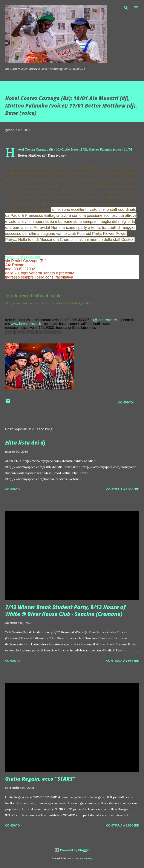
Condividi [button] (126, 402)
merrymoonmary (83, 858)
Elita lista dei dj (25, 442)
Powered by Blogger (72, 850)
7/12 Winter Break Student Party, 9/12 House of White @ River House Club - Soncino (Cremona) (65, 610)
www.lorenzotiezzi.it (26, 324)
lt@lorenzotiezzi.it (106, 320)
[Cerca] (126, 8)
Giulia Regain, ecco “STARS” (40, 779)
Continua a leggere (123, 489)
